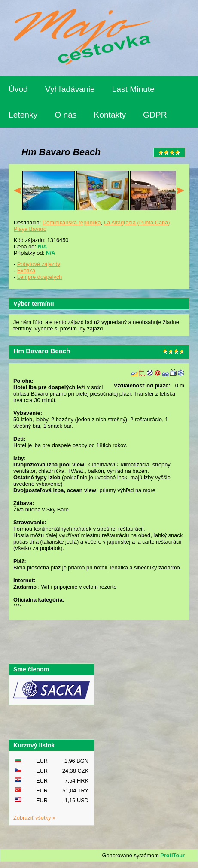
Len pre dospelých (40, 277)
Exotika (26, 271)
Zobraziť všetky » (34, 818)
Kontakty (110, 115)
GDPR (155, 115)
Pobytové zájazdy (39, 264)
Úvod (18, 89)
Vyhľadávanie (70, 89)
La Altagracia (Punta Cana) (137, 222)
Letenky (23, 115)
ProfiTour (172, 855)
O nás (65, 115)
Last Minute (133, 89)
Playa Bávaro (30, 229)
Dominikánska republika (72, 222)
